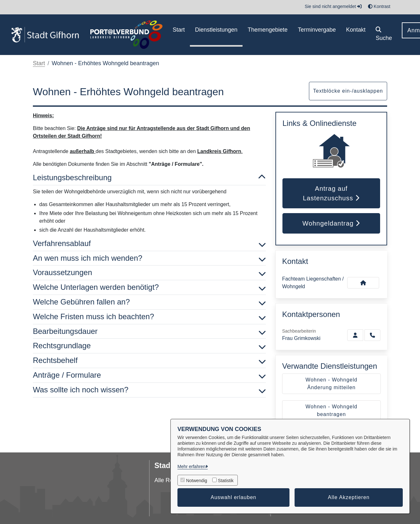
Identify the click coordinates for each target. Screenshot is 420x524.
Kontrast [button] (379, 6)
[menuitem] (179, 35)
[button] (384, 35)
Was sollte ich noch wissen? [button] (149, 390)
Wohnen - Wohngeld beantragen (331, 410)
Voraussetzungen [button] (149, 273)
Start (39, 63)
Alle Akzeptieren (349, 497)
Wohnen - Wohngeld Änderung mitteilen (331, 384)
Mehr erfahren (191, 466)
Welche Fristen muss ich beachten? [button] (149, 317)
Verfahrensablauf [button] (149, 244)
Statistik (226, 481)
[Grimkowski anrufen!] (372, 335)
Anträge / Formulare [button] (149, 375)
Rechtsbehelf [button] (149, 361)
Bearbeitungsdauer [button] (149, 331)
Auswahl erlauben (233, 497)
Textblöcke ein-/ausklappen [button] (348, 91)
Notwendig (197, 481)
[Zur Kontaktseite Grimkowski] (355, 335)
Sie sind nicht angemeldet (333, 6)
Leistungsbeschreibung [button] (149, 178)
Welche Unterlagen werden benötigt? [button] (149, 287)
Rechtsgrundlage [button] (149, 346)
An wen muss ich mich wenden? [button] (149, 258)
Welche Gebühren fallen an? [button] (149, 302)
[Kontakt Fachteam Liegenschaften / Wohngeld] (363, 283)
